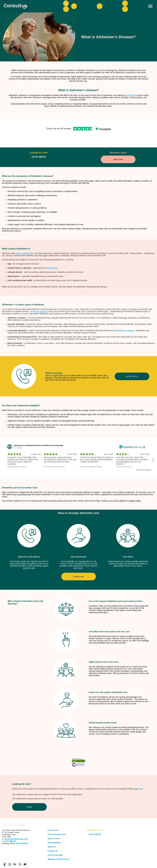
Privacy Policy (73, 860)
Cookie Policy (89, 860)
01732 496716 (22, 834)
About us (52, 838)
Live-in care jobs (55, 846)
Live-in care (53, 821)
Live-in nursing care (57, 825)
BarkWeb (150, 862)
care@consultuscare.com (16, 830)
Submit (29, 798)
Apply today (118, 150)
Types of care (54, 829)
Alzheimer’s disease (39, 302)
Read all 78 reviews (144, 461)
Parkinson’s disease (126, 321)
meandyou (133, 862)
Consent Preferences (76, 863)
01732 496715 (132, 367)
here (141, 780)
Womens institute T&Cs (58, 850)
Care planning (54, 833)
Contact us (53, 842)
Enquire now (78, 567)
